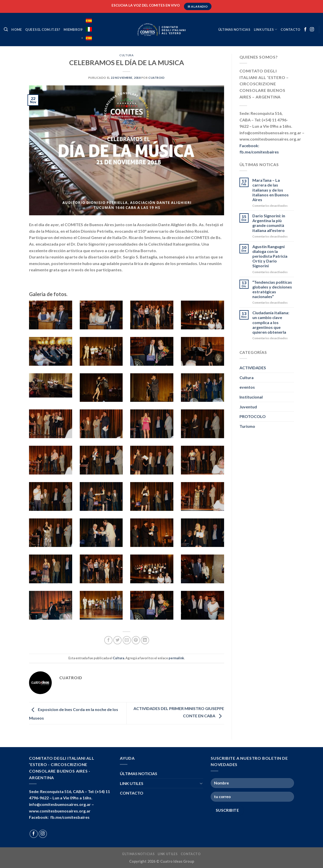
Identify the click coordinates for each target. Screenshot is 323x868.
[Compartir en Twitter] (117, 640)
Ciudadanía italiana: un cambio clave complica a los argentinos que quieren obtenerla (271, 322)
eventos (247, 387)
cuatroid (156, 78)
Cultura (126, 55)
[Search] (6, 29)
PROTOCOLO (253, 416)
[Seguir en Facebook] (305, 30)
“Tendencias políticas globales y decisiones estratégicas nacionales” (272, 289)
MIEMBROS (73, 30)
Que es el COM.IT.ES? (43, 30)
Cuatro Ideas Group (177, 861)
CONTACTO (290, 30)
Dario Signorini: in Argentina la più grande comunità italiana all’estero (269, 223)
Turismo (247, 426)
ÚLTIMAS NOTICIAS (234, 30)
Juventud (248, 407)
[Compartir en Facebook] (108, 640)
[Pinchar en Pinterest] (136, 640)
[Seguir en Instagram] (312, 30)
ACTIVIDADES (253, 368)
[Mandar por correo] (127, 640)
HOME (17, 30)
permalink (176, 658)
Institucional (251, 397)
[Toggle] (201, 783)
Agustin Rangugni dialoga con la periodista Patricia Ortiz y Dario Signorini (270, 256)
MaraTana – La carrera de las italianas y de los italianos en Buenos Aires (271, 190)
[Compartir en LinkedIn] (145, 640)
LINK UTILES (265, 29)
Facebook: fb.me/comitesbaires (59, 817)
